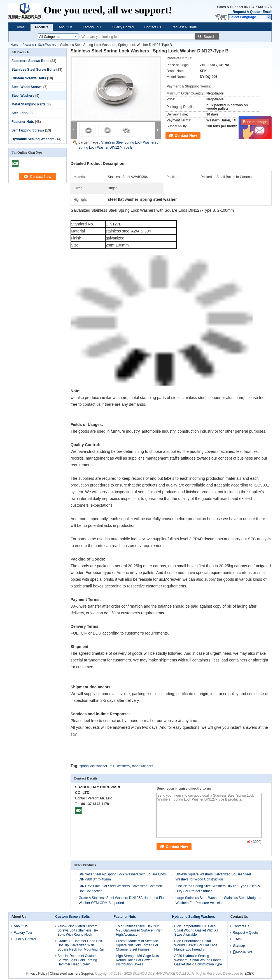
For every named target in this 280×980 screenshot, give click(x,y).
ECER (249, 974)
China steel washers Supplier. (72, 974)
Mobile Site (243, 952)
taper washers (142, 766)
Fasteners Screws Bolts (30, 61)
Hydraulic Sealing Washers (33, 139)
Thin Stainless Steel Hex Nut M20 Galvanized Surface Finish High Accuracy (139, 930)
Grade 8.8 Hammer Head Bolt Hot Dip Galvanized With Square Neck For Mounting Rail (81, 945)
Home (20, 27)
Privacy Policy (37, 974)
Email (267, 12)
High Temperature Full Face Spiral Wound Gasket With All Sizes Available (196, 930)
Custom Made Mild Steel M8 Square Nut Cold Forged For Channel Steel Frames (137, 945)
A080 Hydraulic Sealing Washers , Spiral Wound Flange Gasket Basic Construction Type (198, 960)
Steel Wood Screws (27, 87)
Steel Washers (47, 45)
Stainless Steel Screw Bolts (33, 70)
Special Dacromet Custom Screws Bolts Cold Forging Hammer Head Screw (77, 960)
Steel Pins (19, 113)
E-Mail (237, 939)
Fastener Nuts (23, 122)
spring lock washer (93, 766)
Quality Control (123, 27)
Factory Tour (92, 27)
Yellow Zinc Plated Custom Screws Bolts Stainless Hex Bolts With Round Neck (78, 930)
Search (209, 37)
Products (42, 27)
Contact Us (153, 27)
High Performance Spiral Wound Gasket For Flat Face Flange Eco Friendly (196, 945)
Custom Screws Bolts (29, 78)
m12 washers (120, 766)
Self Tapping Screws (28, 130)
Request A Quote (246, 12)
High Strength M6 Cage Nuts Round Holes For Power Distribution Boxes (137, 960)
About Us (65, 27)
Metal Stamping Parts (29, 104)
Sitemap (239, 946)
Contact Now (186, 136)
